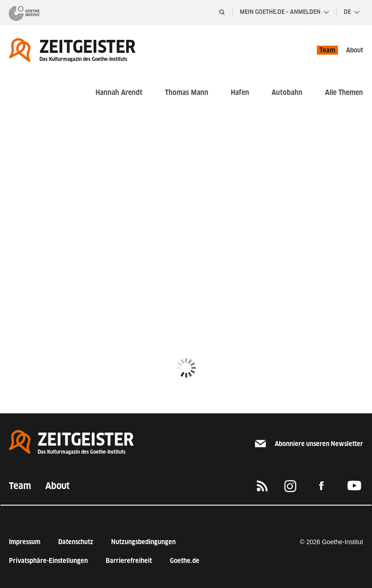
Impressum (25, 542)
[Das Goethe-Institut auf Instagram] (290, 486)
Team (327, 50)
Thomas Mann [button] (187, 92)
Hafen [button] (240, 92)
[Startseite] (24, 13)
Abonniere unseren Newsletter (309, 444)
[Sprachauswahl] (352, 12)
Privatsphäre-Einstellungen (48, 561)
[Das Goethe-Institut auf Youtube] (355, 486)
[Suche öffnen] (222, 12)
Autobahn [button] (287, 92)
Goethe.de (185, 561)
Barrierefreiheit (129, 561)
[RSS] (262, 486)
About (355, 50)
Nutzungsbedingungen (143, 542)
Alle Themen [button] (344, 92)
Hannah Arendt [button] (119, 92)
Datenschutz (76, 542)
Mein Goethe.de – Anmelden (284, 12)
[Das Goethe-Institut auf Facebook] (321, 486)
